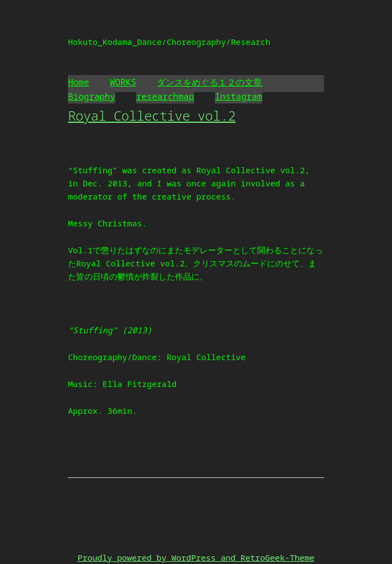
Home (78, 82)
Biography (92, 96)
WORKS (123, 82)
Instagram (238, 96)
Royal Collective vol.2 (152, 115)
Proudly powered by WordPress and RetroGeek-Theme (196, 557)
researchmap (165, 96)
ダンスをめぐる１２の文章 (209, 82)
